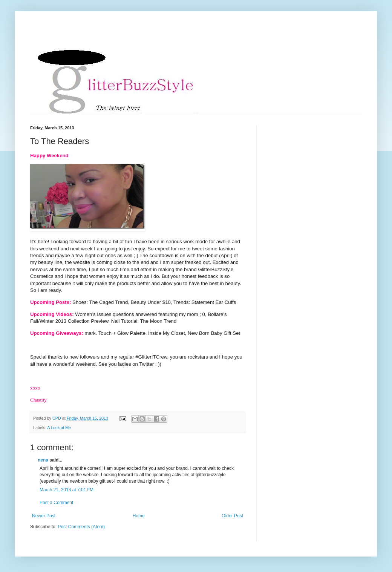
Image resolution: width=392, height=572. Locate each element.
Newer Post (44, 516)
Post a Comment (56, 503)
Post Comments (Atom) (81, 527)
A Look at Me (59, 428)
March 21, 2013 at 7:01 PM (67, 490)
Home (139, 516)
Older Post (232, 516)
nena (43, 460)
